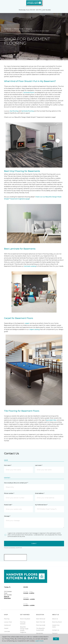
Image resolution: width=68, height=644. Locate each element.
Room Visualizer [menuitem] (25, 619)
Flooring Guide (19, 29)
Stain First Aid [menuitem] (40, 622)
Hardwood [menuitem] (7, 625)
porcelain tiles (51, 420)
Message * (7, 516)
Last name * (39, 465)
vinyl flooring (14, 111)
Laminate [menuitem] (7, 631)
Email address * (40, 493)
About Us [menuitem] (55, 619)
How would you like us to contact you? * (16, 483)
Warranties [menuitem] (40, 633)
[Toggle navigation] (2, 3)
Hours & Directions (7, 597)
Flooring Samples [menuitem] (23, 623)
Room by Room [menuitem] (57, 622)
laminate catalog (30, 266)
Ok (56, 639)
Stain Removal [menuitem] (41, 619)
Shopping (29, 29)
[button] (61, 3)
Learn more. (39, 641)
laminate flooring (28, 111)
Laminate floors (29, 93)
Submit (34, 543)
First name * (8, 465)
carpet (27, 323)
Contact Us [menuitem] (56, 630)
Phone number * (9, 493)
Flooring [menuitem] (7, 619)
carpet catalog (34, 329)
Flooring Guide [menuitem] (41, 625)
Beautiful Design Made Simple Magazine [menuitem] (24, 630)
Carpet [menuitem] (6, 628)
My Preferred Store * (41, 505)
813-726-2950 (47, 10)
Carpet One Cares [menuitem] (56, 626)
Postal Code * (8, 505)
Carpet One (8, 29)
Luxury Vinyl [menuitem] (8, 622)
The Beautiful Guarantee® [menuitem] (40, 629)
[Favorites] (64, 3)
